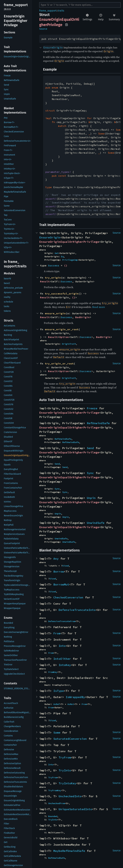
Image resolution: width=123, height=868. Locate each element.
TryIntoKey (67, 783)
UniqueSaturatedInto (75, 809)
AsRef (57, 704)
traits (61, 11)
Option (64, 337)
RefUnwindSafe (98, 423)
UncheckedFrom (57, 803)
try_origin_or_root (59, 363)
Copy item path (67, 25)
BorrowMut (61, 584)
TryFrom (65, 757)
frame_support (48, 11)
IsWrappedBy (75, 697)
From (57, 633)
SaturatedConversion (70, 739)
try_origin (53, 278)
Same (57, 732)
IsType (59, 691)
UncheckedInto (70, 796)
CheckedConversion (68, 597)
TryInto (65, 770)
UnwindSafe (96, 523)
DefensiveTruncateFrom (62, 621)
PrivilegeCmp (70, 260)
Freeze (92, 408)
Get (57, 253)
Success (54, 265)
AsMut (71, 704)
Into (62, 646)
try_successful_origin (62, 294)
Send (90, 448)
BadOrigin (82, 317)
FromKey (53, 672)
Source (43, 29)
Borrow (59, 572)
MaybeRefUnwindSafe (69, 851)
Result (45, 281)
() (66, 265)
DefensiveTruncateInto (77, 610)
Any (56, 559)
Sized (66, 566)
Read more (99, 307)
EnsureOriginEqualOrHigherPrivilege (69, 242)
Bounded (53, 816)
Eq (62, 256)
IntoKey (65, 665)
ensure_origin (55, 313)
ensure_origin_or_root (62, 329)
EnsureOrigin (50, 237)
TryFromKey (55, 790)
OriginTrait (69, 344)
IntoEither (62, 659)
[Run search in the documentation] (80, 5)
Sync (90, 473)
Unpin (91, 498)
